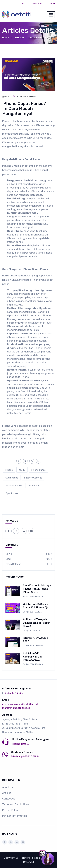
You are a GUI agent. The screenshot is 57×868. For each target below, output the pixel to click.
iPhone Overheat (33, 478)
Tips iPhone (12, 493)
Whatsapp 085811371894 (25, 757)
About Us (8, 787)
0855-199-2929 (14, 693)
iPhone (9, 470)
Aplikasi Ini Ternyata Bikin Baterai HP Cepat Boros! (37, 623)
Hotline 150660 (21, 744)
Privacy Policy (10, 810)
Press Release (28, 564)
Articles (19, 38)
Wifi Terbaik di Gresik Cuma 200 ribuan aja (36, 606)
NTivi (53, 3)
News (28, 554)
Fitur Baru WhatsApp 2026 (35, 640)
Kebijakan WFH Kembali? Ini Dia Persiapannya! (32, 657)
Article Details (39, 38)
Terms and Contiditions (16, 804)
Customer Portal (38, 3)
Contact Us (9, 799)
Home (6, 38)
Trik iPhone (34, 486)
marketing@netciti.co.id (16, 708)
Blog (28, 559)
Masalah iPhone (14, 486)
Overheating (12, 478)
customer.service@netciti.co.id (20, 704)
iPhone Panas (38, 470)
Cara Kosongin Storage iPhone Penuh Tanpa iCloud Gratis (37, 589)
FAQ (24, 3)
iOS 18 (22, 470)
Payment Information (15, 816)
